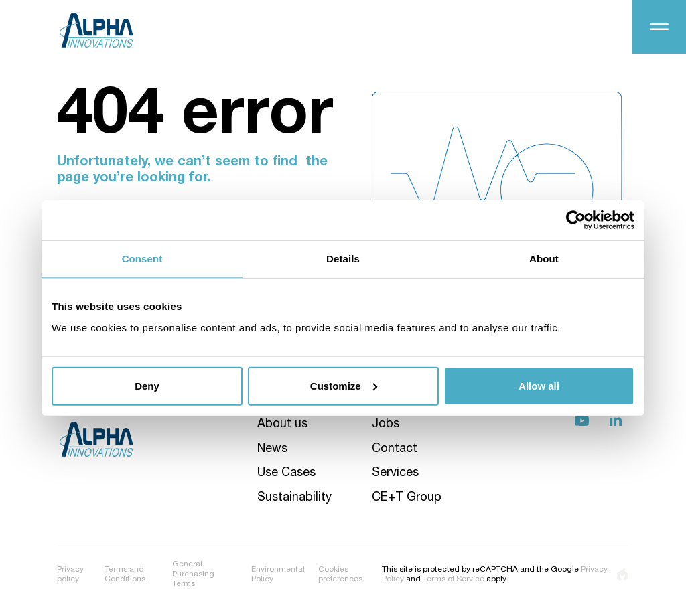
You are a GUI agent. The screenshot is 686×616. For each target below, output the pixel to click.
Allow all (539, 385)
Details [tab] (343, 259)
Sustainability (294, 498)
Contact (395, 449)
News (272, 449)
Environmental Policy (278, 574)
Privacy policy (70, 574)
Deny (147, 385)
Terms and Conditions (125, 574)
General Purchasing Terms (193, 574)
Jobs (386, 425)
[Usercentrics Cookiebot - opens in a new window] (576, 220)
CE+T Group (407, 498)
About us (282, 425)
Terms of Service (454, 579)
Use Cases (286, 473)
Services (395, 473)
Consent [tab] (142, 259)
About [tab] (544, 259)
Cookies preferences (340, 574)
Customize (344, 385)
